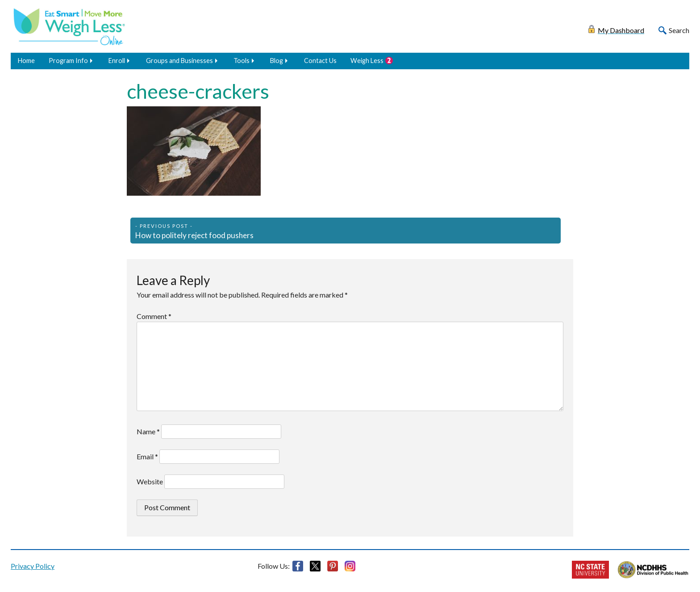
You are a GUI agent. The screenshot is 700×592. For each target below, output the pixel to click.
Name (148, 431)
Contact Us (320, 61)
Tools (242, 61)
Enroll (117, 61)
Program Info (68, 61)
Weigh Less (367, 61)
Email (147, 456)
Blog (277, 61)
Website (150, 481)
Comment (154, 316)
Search (679, 30)
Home (26, 61)
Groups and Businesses (179, 61)
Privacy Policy (33, 566)
